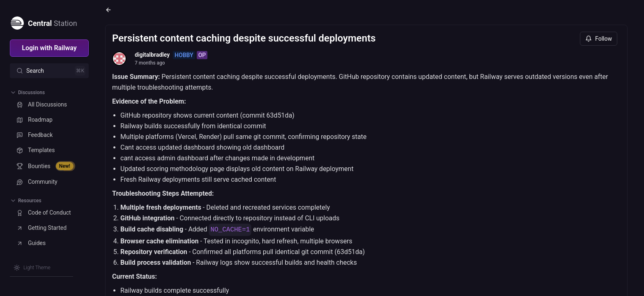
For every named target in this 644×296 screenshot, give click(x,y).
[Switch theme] (32, 268)
